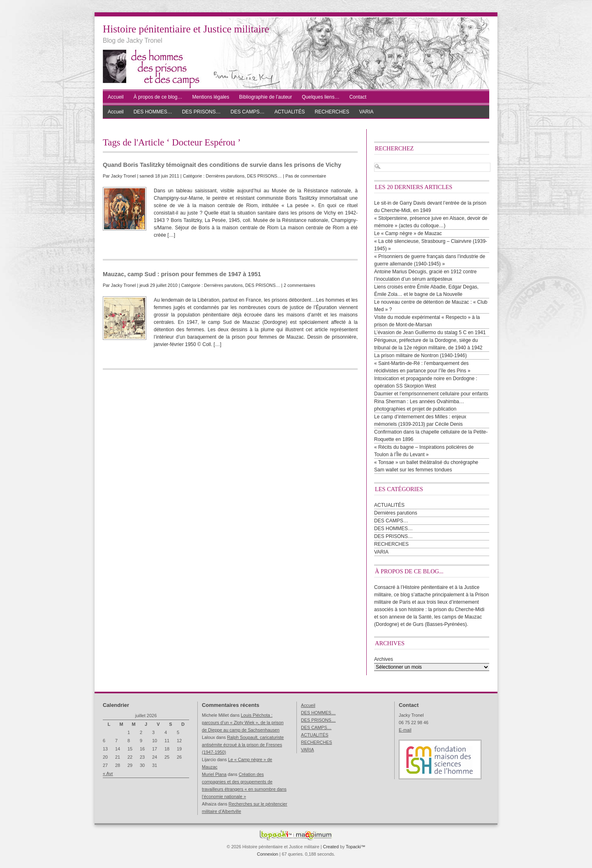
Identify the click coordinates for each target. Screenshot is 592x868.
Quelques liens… (320, 97)
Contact (358, 97)
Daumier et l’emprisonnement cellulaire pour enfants (431, 394)
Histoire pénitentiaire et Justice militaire (186, 29)
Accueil (116, 97)
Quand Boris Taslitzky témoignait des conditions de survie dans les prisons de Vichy (222, 165)
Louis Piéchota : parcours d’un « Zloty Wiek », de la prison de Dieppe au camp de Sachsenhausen (243, 723)
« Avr (108, 773)
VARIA (366, 112)
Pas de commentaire (306, 176)
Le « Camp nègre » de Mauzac (408, 233)
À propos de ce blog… (158, 97)
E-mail (405, 730)
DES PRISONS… (201, 112)
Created (331, 847)
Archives (384, 659)
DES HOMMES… (153, 112)
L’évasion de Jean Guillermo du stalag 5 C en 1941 (430, 332)
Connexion (268, 854)
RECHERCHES (332, 112)
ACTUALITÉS (289, 112)
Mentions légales (210, 97)
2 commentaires (299, 285)
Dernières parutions (225, 176)
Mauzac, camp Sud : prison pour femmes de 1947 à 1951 (182, 274)
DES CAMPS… (248, 112)
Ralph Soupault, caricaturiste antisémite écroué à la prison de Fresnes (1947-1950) (243, 745)
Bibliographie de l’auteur (266, 97)
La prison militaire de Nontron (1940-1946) (420, 356)
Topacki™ (355, 847)
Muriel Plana (214, 774)
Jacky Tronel (124, 176)
